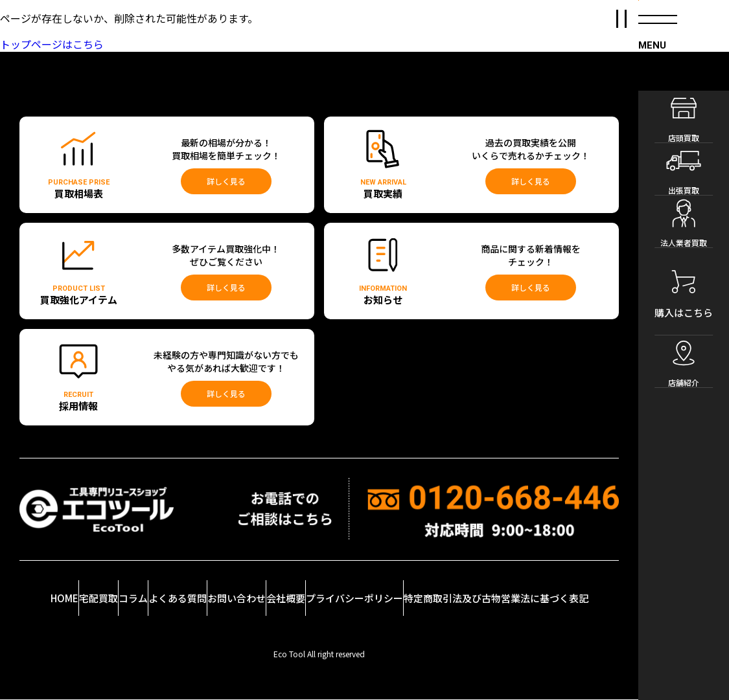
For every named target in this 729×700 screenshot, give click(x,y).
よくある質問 (217, 589)
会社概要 (345, 598)
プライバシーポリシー (419, 589)
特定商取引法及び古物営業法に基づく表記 (542, 589)
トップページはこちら (52, 44)
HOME (51, 586)
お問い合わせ (284, 589)
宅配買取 (109, 598)
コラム (159, 594)
